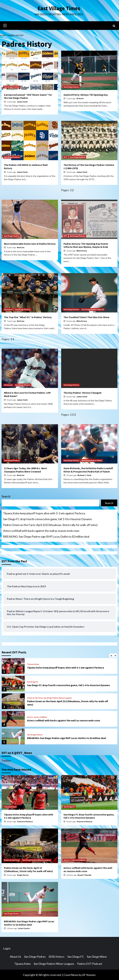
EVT (65, 157)
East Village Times (59, 8)
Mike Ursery (82, 251)
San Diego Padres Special (93, 309)
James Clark (22, 102)
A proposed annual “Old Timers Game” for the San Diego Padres (28, 96)
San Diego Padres (12, 87)
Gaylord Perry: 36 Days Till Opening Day (86, 95)
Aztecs (30, 717)
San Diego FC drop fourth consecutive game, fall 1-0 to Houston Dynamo (47, 519)
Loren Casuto (24, 928)
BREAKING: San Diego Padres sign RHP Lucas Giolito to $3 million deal (46, 536)
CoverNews (71, 975)
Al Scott (80, 98)
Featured (8, 309)
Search (6, 496)
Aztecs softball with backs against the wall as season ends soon (41, 531)
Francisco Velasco (25, 821)
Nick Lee (21, 247)
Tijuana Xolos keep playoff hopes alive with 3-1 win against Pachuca (44, 513)
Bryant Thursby (84, 875)
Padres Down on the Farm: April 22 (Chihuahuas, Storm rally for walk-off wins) (50, 525)
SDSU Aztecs (57, 956)
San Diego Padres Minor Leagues (58, 698)
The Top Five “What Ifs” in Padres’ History (28, 317)
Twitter (6, 760)
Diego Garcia (23, 875)
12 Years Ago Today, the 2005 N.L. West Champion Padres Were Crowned (25, 470)
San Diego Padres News (92, 460)
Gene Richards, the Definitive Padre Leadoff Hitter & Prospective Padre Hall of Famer (88, 470)
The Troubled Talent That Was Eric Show (86, 317)
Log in (7, 948)
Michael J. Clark (84, 475)
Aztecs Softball (40, 717)
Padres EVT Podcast (90, 963)
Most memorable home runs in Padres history (30, 244)
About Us (16, 956)
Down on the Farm (35, 698)
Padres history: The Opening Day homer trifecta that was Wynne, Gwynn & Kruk (86, 245)
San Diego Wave (97, 956)
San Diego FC (33, 682)
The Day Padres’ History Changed (82, 393)
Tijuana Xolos (33, 664)
